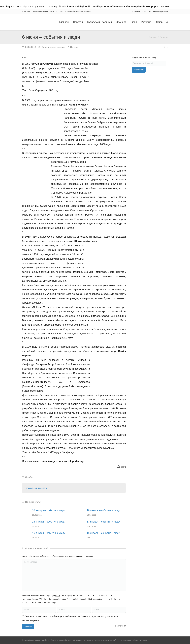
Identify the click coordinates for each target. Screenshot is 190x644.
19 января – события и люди (103, 510)
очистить (119, 626)
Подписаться (139, 70)
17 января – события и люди (103, 522)
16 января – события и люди (49, 533)
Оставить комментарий (53, 47)
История (164, 37)
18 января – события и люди (49, 522)
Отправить (28, 626)
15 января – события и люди (103, 533)
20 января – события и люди (49, 510)
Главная (153, 37)
